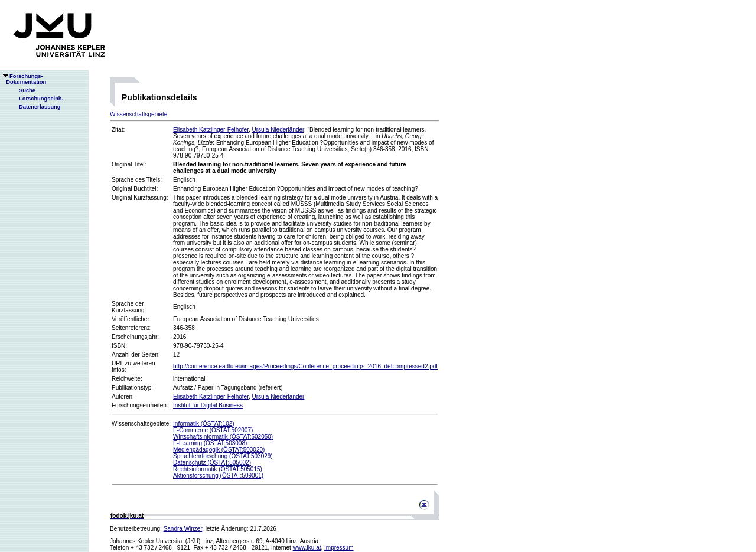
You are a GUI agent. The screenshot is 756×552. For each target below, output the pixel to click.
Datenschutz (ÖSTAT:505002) (212, 463)
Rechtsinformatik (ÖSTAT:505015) (218, 469)
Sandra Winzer (183, 529)
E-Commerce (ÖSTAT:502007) (213, 430)
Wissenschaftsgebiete (139, 114)
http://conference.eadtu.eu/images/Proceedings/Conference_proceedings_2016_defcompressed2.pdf (305, 366)
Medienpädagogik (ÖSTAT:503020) (219, 450)
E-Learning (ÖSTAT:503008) (210, 443)
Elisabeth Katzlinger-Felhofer (211, 130)
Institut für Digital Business (208, 405)
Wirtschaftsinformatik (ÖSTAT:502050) (223, 437)
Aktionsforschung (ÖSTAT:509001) (218, 476)
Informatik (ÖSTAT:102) (204, 424)
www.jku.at (307, 548)
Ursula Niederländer (278, 130)
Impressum (339, 548)
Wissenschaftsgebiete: (141, 424)
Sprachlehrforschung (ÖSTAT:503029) (223, 456)
